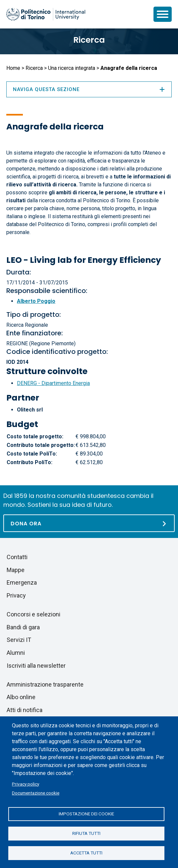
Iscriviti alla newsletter (36, 666)
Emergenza (22, 582)
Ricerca (89, 40)
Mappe (16, 570)
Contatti (17, 557)
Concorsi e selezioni (33, 614)
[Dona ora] (89, 523)
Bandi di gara (23, 627)
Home (13, 68)
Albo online (21, 697)
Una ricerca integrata (72, 68)
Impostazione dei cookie (86, 814)
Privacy (16, 595)
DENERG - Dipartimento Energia (53, 383)
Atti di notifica (25, 710)
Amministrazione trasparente (45, 684)
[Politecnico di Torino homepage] (46, 14)
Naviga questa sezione (89, 89)
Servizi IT (19, 640)
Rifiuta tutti (86, 833)
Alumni (16, 653)
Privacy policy (26, 784)
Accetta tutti (86, 853)
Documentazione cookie (36, 793)
